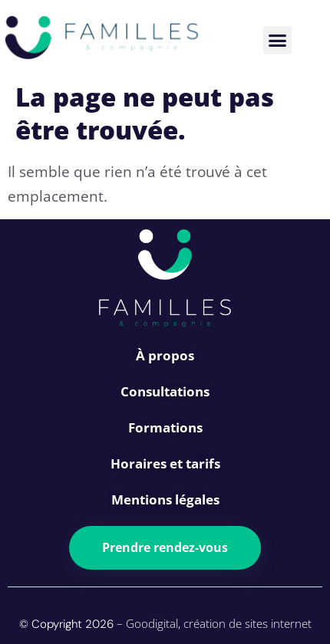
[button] (278, 41)
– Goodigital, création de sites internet (213, 623)
